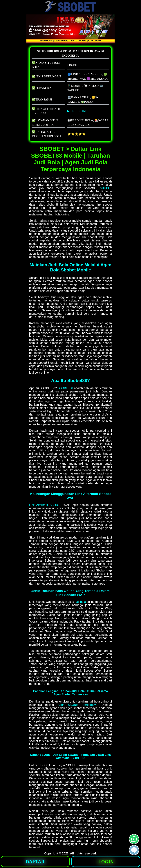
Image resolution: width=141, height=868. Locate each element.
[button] (134, 850)
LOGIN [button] (106, 862)
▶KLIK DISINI (77, 111)
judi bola (80, 602)
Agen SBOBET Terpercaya (78, 705)
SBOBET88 (65, 388)
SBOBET (106, 188)
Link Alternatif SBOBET (45, 505)
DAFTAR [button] (35, 862)
